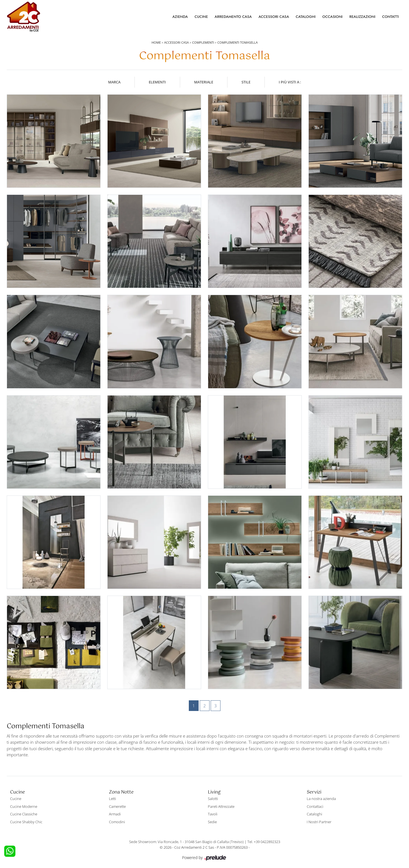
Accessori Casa (274, 17)
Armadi (115, 814)
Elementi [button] (157, 82)
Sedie (212, 822)
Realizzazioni (362, 17)
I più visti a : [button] (290, 82)
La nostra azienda (321, 799)
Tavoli (213, 814)
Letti (112, 799)
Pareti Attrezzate (221, 806)
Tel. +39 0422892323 (264, 842)
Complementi (203, 42)
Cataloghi (306, 17)
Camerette (117, 806)
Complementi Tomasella (238, 42)
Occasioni (333, 17)
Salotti (213, 799)
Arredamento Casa (233, 17)
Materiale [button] (204, 82)
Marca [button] (114, 82)
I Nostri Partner (319, 822)
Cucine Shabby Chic (26, 822)
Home (156, 42)
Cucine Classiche (24, 814)
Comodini (117, 822)
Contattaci (315, 806)
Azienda (180, 17)
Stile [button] (246, 82)
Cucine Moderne (24, 806)
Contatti (391, 17)
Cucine (201, 17)
